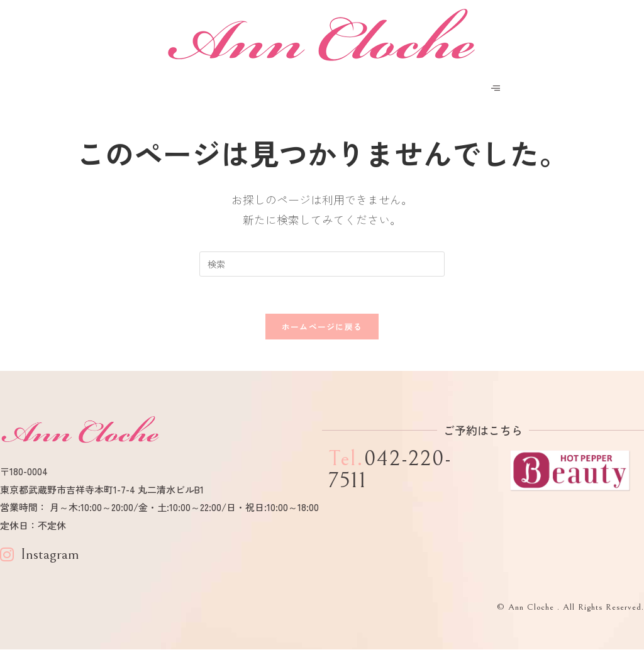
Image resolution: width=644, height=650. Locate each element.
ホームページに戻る (322, 327)
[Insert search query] (322, 264)
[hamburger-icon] (496, 88)
